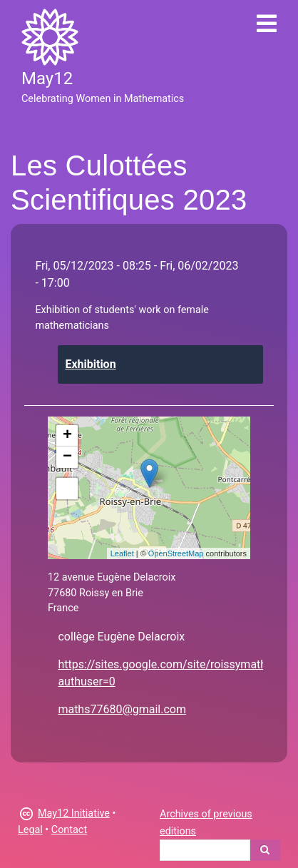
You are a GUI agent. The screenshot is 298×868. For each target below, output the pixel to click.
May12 (47, 78)
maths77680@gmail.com (122, 709)
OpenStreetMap (176, 553)
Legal (30, 830)
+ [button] (67, 436)
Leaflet (122, 553)
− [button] (67, 457)
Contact (69, 830)
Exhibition (90, 364)
